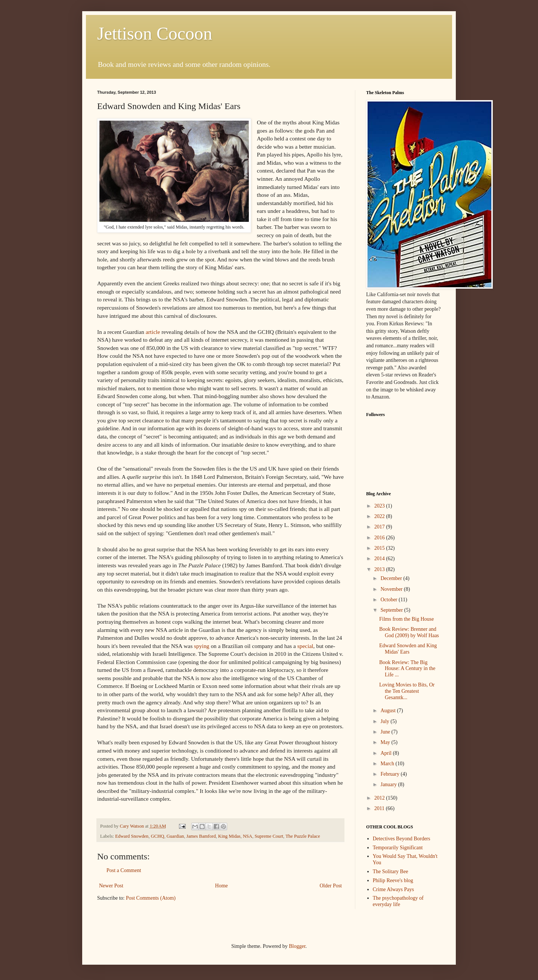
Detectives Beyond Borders (402, 839)
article (154, 332)
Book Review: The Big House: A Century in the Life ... (407, 669)
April (387, 753)
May (386, 742)
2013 (380, 569)
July (385, 721)
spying (202, 646)
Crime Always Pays (393, 889)
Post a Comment (124, 870)
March (388, 764)
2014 (380, 559)
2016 (380, 538)
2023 (380, 506)
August (389, 711)
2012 (380, 798)
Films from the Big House (406, 619)
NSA (248, 836)
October (389, 600)
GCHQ (158, 836)
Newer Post (111, 886)
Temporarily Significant (398, 848)
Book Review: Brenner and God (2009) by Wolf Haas (409, 632)
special (305, 646)
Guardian (175, 836)
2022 (380, 516)
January (389, 784)
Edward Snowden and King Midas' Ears (408, 649)
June (386, 732)
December (392, 578)
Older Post (331, 886)
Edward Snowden (132, 836)
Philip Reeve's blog (393, 880)
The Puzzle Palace (303, 836)
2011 (380, 808)
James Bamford (201, 836)
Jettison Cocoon (155, 33)
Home (222, 886)
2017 (380, 527)
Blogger (297, 946)
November (392, 589)
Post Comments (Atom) (151, 898)
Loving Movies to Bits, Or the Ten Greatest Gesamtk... (407, 691)
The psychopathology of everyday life (398, 901)
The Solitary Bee (391, 872)
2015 (380, 548)
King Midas (229, 836)
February (390, 774)
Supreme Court (269, 836)
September (392, 610)
